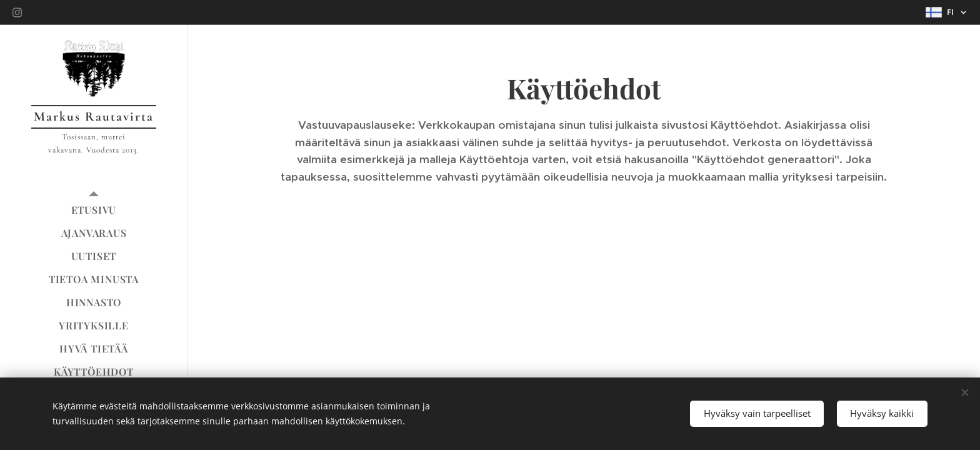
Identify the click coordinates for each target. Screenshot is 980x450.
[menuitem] (94, 210)
